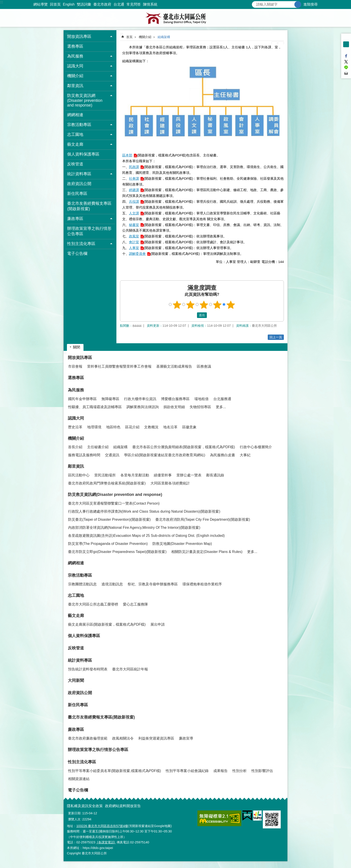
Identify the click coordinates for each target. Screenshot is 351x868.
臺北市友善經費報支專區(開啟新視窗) (89, 206)
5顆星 (231, 305)
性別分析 (240, 771)
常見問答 (134, 4)
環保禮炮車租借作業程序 (202, 584)
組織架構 (164, 37)
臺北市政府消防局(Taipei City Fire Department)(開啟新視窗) (203, 519)
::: (1, 2)
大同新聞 (76, 680)
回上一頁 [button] (276, 337)
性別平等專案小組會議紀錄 (187, 771)
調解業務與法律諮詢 (143, 407)
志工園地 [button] (75, 134)
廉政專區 (76, 729)
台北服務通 (222, 399)
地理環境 (94, 427)
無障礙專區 (110, 399)
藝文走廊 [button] (75, 144)
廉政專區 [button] (75, 219)
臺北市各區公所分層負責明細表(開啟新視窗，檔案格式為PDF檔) (184, 447)
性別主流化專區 (82, 762)
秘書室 (134, 225)
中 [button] (346, 44)
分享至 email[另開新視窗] (346, 73)
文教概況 (151, 427)
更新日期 (74, 813)
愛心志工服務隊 (135, 604)
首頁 (129, 37)
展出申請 (158, 624)
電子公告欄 (77, 254)
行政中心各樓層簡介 (256, 447)
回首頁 (55, 4)
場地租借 (201, 399)
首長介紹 (75, 447)
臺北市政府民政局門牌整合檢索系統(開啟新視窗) (107, 483)
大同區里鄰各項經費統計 (170, 483)
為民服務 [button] (75, 56)
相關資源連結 (79, 779)
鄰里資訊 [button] (75, 86)
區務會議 (204, 366)
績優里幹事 (163, 475)
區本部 (127, 155)
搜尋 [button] (298, 4)
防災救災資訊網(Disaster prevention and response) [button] (85, 100)
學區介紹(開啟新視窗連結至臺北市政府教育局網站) (165, 455)
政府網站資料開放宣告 (123, 806)
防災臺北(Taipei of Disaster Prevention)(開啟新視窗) (109, 519)
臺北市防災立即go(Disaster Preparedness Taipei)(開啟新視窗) (117, 552)
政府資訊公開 (79, 184)
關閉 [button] (77, 347)
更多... (221, 407)
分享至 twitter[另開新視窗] (346, 62)
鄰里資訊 (76, 466)
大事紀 (245, 455)
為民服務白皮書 (223, 455)
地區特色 (113, 427)
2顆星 (190, 305)
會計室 (134, 242)
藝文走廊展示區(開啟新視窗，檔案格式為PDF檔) (107, 624)
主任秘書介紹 (98, 447)
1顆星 (177, 305)
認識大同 (76, 418)
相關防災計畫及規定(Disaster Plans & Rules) (207, 552)
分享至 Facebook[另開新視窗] (346, 56)
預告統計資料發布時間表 (88, 669)
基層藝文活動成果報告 (174, 366)
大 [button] (346, 50)
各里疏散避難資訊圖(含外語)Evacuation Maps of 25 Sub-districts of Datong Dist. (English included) (146, 536)
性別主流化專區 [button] (81, 244)
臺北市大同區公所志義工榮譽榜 (93, 604)
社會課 (134, 178)
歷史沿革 (75, 427)
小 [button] (346, 38)
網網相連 (75, 115)
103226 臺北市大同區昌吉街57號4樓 (102, 826)
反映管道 (75, 164)
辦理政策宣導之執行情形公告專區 (89, 231)
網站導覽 (41, 4)
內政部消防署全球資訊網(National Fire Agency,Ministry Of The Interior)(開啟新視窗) (134, 528)
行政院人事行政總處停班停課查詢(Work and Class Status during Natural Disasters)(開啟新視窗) (144, 511)
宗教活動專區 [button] (79, 125)
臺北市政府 (102, 4)
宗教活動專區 (80, 575)
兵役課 (134, 202)
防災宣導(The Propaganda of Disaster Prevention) (108, 544)
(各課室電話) (106, 842)
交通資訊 (112, 455)
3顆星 (204, 305)
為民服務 (76, 390)
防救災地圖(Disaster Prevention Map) (182, 544)
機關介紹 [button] (75, 76)
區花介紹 (132, 427)
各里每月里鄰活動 (135, 475)
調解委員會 (137, 254)
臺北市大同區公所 (175, 18)
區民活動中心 (79, 475)
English (69, 4)
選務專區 (75, 46)
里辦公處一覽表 (189, 475)
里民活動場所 (105, 475)
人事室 (134, 248)
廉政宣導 (186, 738)
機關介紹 (145, 37)
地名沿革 (170, 427)
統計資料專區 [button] (79, 174)
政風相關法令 (123, 738)
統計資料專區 (80, 660)
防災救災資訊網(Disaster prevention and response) (115, 495)
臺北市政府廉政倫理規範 (88, 738)
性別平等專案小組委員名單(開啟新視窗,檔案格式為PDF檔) (115, 771)
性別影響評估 (262, 771)
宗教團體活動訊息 (82, 584)
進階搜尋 (310, 4)
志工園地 (76, 595)
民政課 (134, 167)
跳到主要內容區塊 (2, 2)
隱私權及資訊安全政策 (85, 806)
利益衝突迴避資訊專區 (156, 738)
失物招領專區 (200, 407)
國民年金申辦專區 (82, 399)
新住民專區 (77, 194)
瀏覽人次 (74, 819)
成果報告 (220, 771)
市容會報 (75, 366)
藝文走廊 (76, 616)
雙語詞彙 (84, 4)
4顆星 (217, 305)
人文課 (134, 213)
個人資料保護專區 (83, 154)
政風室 (134, 236)
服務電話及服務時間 (84, 455)
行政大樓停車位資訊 (140, 399)
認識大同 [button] (75, 66)
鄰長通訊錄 (215, 475)
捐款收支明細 (174, 407)
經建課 (134, 190)
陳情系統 (150, 4)
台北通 (119, 4)
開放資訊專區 (80, 358)
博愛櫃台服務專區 (175, 399)
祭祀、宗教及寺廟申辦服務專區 (153, 584)
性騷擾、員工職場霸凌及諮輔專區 (95, 407)
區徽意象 (189, 427)
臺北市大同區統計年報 (130, 669)
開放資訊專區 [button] (79, 36)
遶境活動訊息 (112, 584)
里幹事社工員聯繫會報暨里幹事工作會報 (119, 366)
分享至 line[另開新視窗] (346, 68)
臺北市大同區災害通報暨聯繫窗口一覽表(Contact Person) (114, 503)
